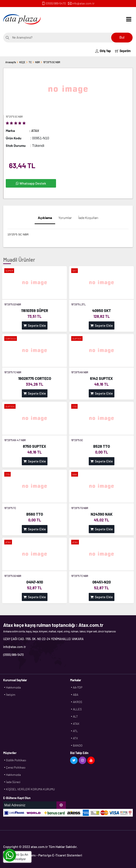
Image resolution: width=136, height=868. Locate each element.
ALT (75, 716)
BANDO (78, 745)
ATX (75, 738)
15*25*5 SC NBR (52, 62)
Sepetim (123, 51)
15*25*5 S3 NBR (13, 304)
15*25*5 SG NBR (13, 576)
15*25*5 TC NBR (13, 372)
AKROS (78, 702)
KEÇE (22, 62)
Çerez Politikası (16, 767)
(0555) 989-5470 (56, 3)
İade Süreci (13, 782)
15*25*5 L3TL (78, 304)
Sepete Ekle (35, 325)
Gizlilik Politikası (16, 760)
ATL (75, 731)
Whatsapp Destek (31, 183)
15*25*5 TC (10, 508)
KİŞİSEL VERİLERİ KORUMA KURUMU (30, 789)
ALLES (77, 709)
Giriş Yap (103, 51)
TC (30, 62)
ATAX (76, 724)
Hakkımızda (13, 687)
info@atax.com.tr (83, 3)
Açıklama (45, 218)
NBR (37, 62)
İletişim (11, 695)
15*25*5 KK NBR (80, 372)
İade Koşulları (88, 218)
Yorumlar (65, 218)
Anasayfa (11, 62)
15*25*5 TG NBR (80, 508)
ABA (76, 695)
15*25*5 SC (77, 440)
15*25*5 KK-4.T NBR (15, 440)
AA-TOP (78, 687)
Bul (122, 37)
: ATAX (34, 131)
